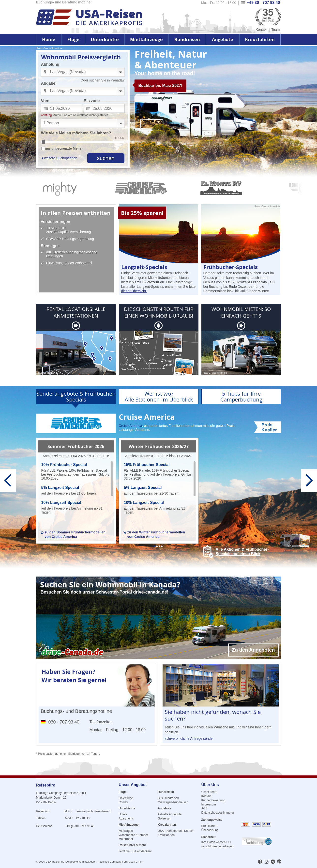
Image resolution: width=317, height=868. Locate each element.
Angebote (223, 40)
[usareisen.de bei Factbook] (260, 862)
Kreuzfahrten (260, 40)
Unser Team (209, 792)
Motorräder (126, 839)
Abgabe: (49, 83)
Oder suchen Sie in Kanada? (102, 80)
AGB (204, 808)
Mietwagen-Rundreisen (173, 802)
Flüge (73, 40)
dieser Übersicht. (134, 291)
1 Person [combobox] (51, 123)
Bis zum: (92, 101)
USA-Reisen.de (55, 862)
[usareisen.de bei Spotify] (273, 862)
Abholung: (51, 64)
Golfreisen (164, 819)
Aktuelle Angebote (170, 814)
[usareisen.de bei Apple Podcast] (279, 862)
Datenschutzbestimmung (217, 813)
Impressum (208, 804)
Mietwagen (126, 831)
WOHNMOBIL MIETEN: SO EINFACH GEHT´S (241, 312)
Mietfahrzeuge (146, 40)
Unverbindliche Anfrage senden (191, 739)
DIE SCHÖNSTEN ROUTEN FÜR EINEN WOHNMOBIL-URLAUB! (159, 312)
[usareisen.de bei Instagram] (267, 862)
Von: (45, 101)
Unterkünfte (105, 40)
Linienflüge (126, 798)
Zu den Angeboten (253, 650)
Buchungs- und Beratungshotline (76, 711)
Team (275, 30)
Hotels (123, 814)
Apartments (126, 819)
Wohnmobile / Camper (133, 835)
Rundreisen (187, 40)
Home (49, 40)
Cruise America (130, 426)
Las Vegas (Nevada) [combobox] (68, 72)
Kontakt (262, 30)
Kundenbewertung (213, 800)
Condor (123, 802)
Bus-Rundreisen (168, 798)
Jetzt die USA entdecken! (135, 851)
